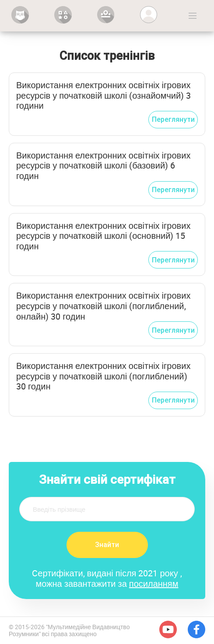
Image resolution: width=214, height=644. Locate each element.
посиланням (154, 584)
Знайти (107, 544)
